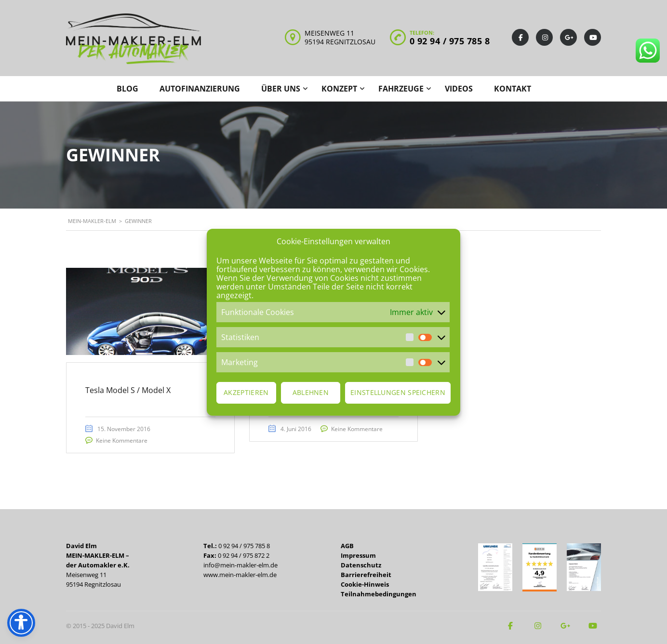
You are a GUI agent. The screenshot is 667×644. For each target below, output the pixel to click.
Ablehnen (311, 392)
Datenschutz (361, 565)
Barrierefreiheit (366, 575)
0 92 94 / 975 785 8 (450, 41)
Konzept (339, 89)
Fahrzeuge (401, 89)
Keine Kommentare (122, 441)
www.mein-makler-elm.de (240, 575)
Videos (459, 89)
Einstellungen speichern (398, 392)
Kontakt (513, 89)
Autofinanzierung (200, 89)
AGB (347, 546)
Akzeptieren (246, 392)
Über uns (281, 89)
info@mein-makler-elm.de (240, 565)
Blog (127, 89)
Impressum (358, 555)
